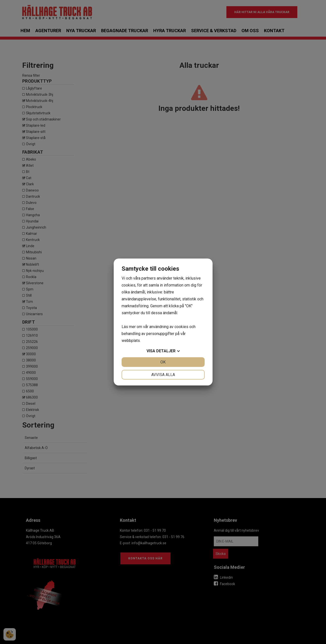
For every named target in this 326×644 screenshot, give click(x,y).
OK (163, 362)
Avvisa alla (163, 375)
